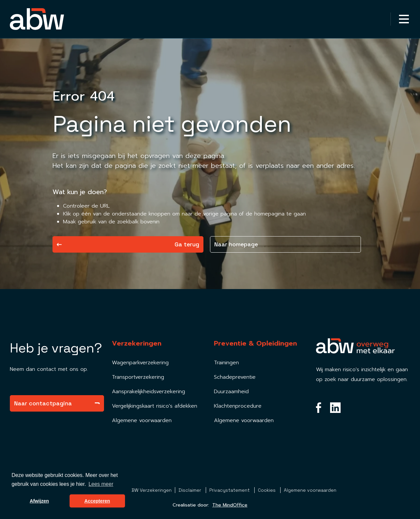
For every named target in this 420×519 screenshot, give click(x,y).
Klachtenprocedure (238, 406)
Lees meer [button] (101, 484)
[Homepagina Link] (37, 19)
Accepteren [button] (97, 501)
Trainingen (226, 363)
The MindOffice (230, 505)
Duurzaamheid (231, 392)
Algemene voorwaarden (142, 420)
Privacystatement (230, 490)
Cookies (267, 490)
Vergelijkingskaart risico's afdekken (155, 406)
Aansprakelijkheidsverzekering (148, 392)
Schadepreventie (235, 377)
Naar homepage (236, 244)
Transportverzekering (138, 377)
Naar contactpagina (57, 403)
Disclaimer (190, 490)
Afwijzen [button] (39, 501)
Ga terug (128, 244)
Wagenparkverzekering (140, 363)
